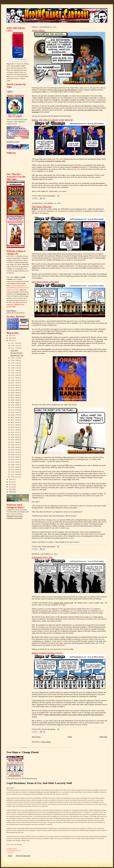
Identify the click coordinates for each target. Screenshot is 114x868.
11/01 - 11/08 (15, 370)
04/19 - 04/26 (15, 440)
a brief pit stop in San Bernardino (64, 90)
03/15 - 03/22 (15, 452)
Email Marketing (15, 62)
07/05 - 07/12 (15, 412)
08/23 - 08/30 (15, 395)
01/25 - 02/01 (15, 469)
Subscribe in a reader (13, 142)
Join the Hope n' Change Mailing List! (18, 40)
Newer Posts (36, 737)
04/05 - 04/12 (15, 445)
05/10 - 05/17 (15, 432)
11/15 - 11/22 (15, 365)
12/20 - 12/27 (15, 346)
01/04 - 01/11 (15, 477)
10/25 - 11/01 (15, 373)
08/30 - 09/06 (15, 393)
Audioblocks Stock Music (14, 518)
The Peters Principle (17, 353)
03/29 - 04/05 (15, 447)
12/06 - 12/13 (15, 358)
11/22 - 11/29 (15, 363)
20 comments (51, 729)
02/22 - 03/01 (15, 459)
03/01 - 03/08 (15, 457)
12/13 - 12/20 (15, 348)
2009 (11, 492)
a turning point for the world (63, 603)
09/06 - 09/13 (15, 390)
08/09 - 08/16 (15, 400)
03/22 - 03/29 (15, 450)
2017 (11, 336)
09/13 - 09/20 (15, 388)
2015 (11, 340)
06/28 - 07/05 (15, 415)
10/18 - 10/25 (15, 375)
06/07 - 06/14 (15, 422)
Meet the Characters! (23, 856)
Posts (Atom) (46, 742)
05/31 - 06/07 (15, 425)
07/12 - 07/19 (15, 410)
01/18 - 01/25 (15, 472)
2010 (11, 489)
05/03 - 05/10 (15, 435)
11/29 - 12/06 (15, 360)
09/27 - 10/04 (15, 383)
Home (70, 737)
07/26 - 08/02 (15, 405)
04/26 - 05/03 (15, 437)
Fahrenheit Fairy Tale (17, 355)
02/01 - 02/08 (15, 467)
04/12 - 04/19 (15, 442)
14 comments (51, 196)
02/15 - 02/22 (15, 462)
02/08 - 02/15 (15, 465)
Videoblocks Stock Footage (15, 516)
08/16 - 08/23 (15, 398)
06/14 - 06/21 (15, 420)
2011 (11, 487)
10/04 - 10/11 (15, 380)
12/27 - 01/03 (15, 343)
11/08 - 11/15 (15, 368)
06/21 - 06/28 (15, 417)
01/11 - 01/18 (15, 474)
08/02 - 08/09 (15, 403)
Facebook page (22, 294)
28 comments (51, 547)
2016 (11, 338)
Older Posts (103, 737)
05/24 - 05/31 (15, 427)
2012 (11, 484)
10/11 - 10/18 (15, 378)
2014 (11, 479)
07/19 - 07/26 (15, 407)
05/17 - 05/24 (15, 430)
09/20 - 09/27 (15, 385)
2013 (11, 482)
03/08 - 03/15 (15, 455)
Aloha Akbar (14, 350)
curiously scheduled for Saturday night (52, 161)
